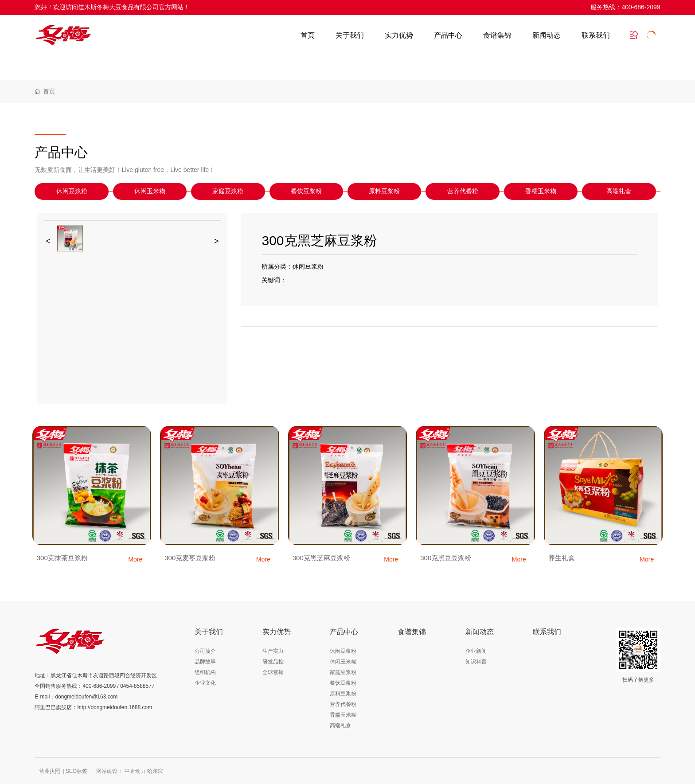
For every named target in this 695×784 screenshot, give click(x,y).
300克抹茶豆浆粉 (62, 558)
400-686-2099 (641, 7)
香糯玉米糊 (541, 191)
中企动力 (135, 771)
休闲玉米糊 (150, 191)
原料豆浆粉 (384, 191)
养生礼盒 (562, 558)
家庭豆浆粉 (228, 191)
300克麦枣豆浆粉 (190, 558)
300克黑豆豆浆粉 (446, 558)
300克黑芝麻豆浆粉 (321, 558)
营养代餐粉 (463, 191)
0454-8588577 (137, 686)
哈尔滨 (155, 771)
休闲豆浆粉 (72, 191)
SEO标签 (76, 771)
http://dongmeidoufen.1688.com (115, 707)
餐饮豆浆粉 (306, 191)
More (135, 559)
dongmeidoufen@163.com (86, 697)
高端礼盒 (619, 191)
